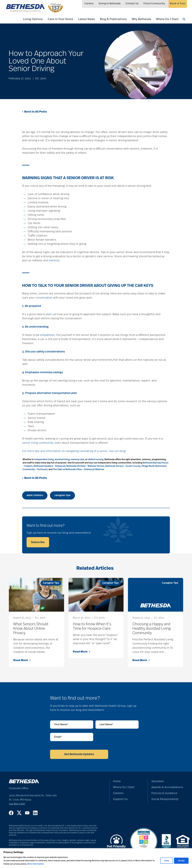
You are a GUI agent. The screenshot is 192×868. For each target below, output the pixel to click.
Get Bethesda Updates (79, 754)
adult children (35, 495)
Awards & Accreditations (167, 787)
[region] (96, 858)
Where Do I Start (167, 19)
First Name (61, 725)
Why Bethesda (141, 19)
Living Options (33, 19)
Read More (22, 660)
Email (58, 737)
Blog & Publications (113, 19)
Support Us (120, 799)
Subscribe (38, 542)
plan (49, 314)
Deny (167, 861)
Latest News (87, 19)
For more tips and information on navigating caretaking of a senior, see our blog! (74, 451)
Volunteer (158, 781)
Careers (89, 4)
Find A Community (154, 4)
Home (117, 781)
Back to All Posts (35, 112)
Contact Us (132, 4)
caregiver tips (62, 495)
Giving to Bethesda (109, 4)
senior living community (38, 443)
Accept (181, 861)
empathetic (48, 335)
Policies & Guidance (164, 793)
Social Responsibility (165, 799)
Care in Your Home (60, 19)
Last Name (106, 725)
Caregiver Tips (51, 583)
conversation (44, 298)
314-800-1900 (17, 804)
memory (54, 261)
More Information (36, 864)
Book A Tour (178, 4)
